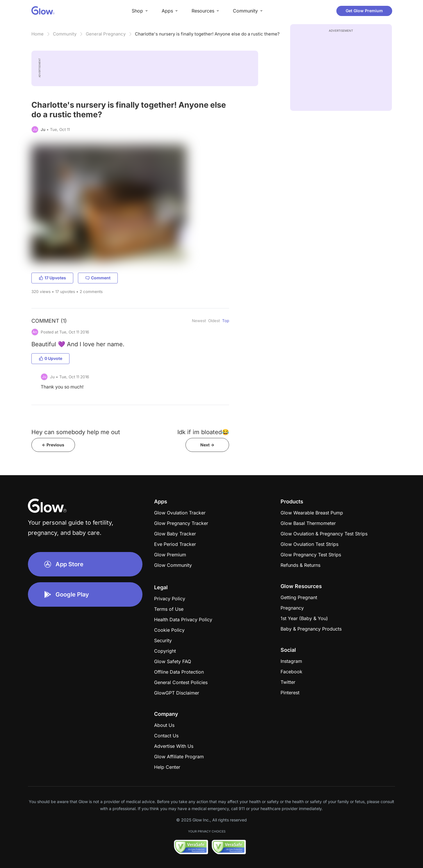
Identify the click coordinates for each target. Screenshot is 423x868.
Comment (98, 278)
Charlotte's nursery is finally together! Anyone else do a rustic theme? (207, 34)
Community (65, 34)
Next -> (207, 445)
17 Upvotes (52, 278)
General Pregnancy (106, 34)
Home (38, 34)
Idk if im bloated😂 (203, 432)
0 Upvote (50, 358)
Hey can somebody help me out (76, 432)
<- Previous (53, 445)
